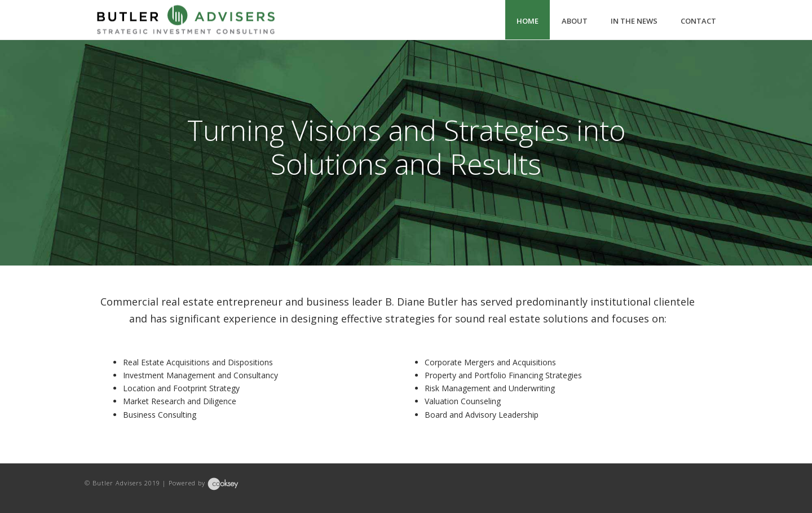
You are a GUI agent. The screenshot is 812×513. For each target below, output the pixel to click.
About (575, 21)
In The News (634, 21)
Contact (698, 21)
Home (528, 21)
